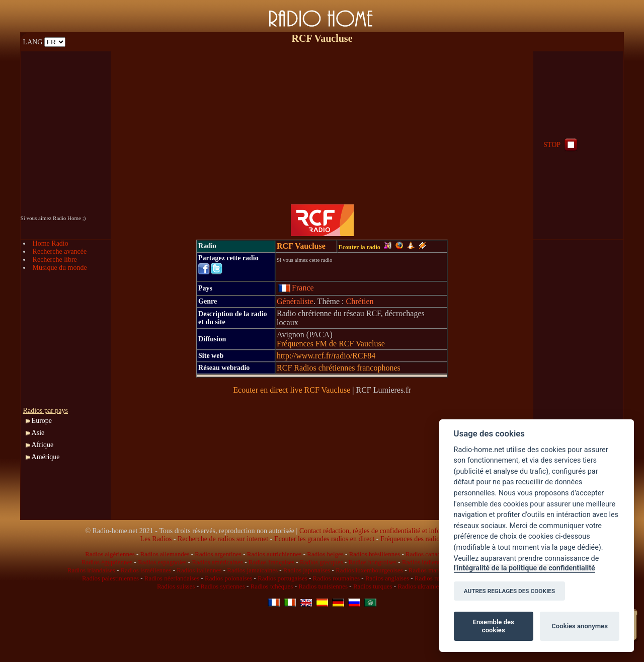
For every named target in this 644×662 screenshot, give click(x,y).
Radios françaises (271, 562)
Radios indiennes (424, 562)
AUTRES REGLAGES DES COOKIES (510, 591)
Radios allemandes (165, 554)
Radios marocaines (433, 570)
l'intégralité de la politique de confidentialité (525, 568)
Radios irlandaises (91, 570)
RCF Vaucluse (301, 246)
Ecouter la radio (365, 247)
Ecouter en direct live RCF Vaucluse (292, 390)
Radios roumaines (337, 578)
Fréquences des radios (412, 539)
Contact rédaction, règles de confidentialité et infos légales (382, 531)
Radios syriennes (222, 586)
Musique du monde (60, 268)
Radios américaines (217, 562)
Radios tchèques (272, 586)
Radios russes (432, 578)
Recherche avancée (60, 251)
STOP (561, 145)
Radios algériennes (110, 554)
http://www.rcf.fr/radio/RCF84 (326, 356)
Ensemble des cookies (494, 626)
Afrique (43, 445)
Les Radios (156, 539)
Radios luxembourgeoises (369, 570)
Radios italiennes (199, 570)
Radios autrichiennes (274, 554)
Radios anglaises (387, 578)
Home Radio (51, 243)
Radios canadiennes (431, 554)
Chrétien (359, 301)
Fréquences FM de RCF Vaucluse (331, 344)
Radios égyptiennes (107, 562)
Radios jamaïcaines (252, 570)
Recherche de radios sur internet (223, 539)
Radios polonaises (228, 578)
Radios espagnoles (162, 562)
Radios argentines (218, 554)
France (296, 288)
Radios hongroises (372, 562)
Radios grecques (321, 562)
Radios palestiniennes (110, 578)
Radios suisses (176, 586)
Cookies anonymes (580, 626)
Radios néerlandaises (172, 578)
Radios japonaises (307, 570)
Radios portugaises (283, 578)
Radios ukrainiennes (424, 586)
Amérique (46, 457)
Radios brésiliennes (375, 554)
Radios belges (325, 554)
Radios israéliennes (146, 570)
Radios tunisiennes (323, 586)
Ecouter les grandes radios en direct (324, 539)
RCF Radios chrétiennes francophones (339, 368)
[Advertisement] (322, 122)
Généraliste (295, 301)
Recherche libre (55, 260)
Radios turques (373, 586)
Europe (42, 421)
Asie (38, 433)
